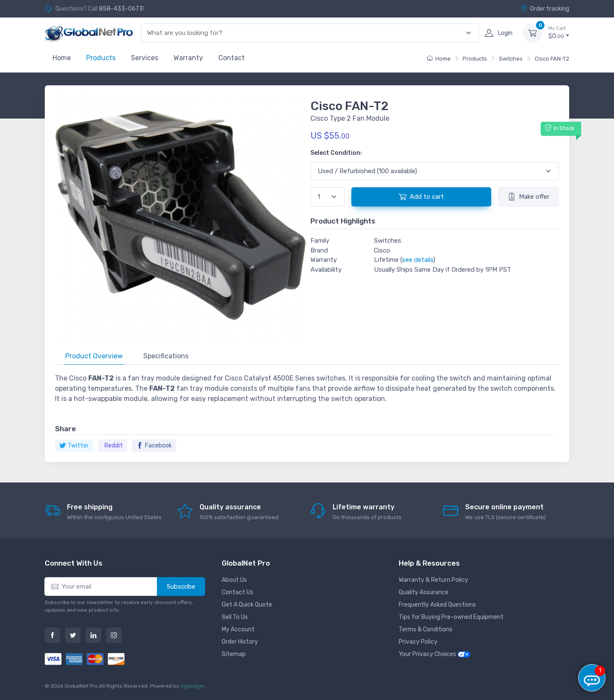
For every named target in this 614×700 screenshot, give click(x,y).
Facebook (154, 446)
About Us (234, 580)
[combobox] (305, 33)
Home (62, 58)
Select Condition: (336, 153)
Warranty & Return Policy (433, 580)
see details (418, 260)
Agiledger (192, 686)
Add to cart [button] (421, 197)
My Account (238, 629)
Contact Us (237, 592)
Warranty (188, 58)
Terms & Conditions (426, 629)
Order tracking (545, 9)
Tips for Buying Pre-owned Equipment (451, 617)
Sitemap (234, 654)
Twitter (74, 446)
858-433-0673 (121, 9)
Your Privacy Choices (434, 654)
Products (101, 58)
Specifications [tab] (166, 356)
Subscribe (181, 587)
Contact (232, 58)
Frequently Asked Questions (437, 605)
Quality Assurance (424, 592)
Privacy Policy (418, 642)
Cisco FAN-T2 (552, 59)
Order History (240, 642)
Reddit (114, 446)
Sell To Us (235, 617)
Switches (511, 59)
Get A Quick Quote (247, 605)
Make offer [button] (529, 197)
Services (145, 58)
